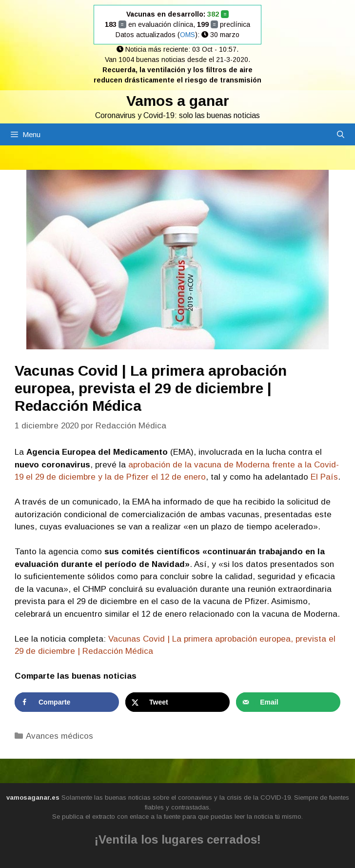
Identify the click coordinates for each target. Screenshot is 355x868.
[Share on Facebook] (67, 702)
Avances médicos (59, 736)
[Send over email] (288, 702)
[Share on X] (177, 702)
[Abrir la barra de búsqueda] (341, 134)
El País (323, 477)
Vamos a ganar (178, 101)
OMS (187, 35)
